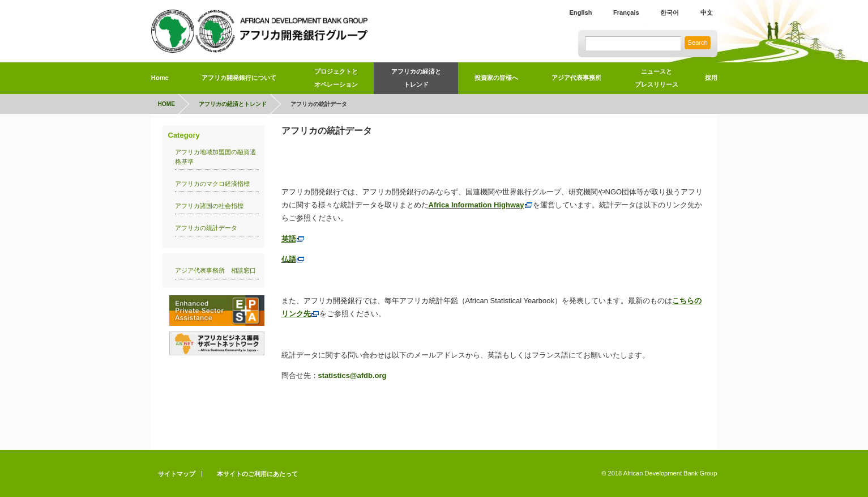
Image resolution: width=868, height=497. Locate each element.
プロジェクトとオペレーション (336, 78)
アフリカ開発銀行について (239, 78)
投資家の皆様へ (496, 78)
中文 (707, 12)
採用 (711, 78)
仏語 (293, 259)
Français (626, 12)
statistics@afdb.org (352, 375)
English (580, 12)
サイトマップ (177, 474)
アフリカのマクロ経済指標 (215, 184)
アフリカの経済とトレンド (416, 78)
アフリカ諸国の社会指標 (209, 206)
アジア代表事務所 (576, 78)
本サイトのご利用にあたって (257, 474)
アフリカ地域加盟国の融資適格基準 (215, 157)
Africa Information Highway (481, 205)
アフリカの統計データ (206, 228)
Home (160, 78)
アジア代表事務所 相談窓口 (215, 270)
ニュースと (656, 80)
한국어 (670, 12)
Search (698, 43)
